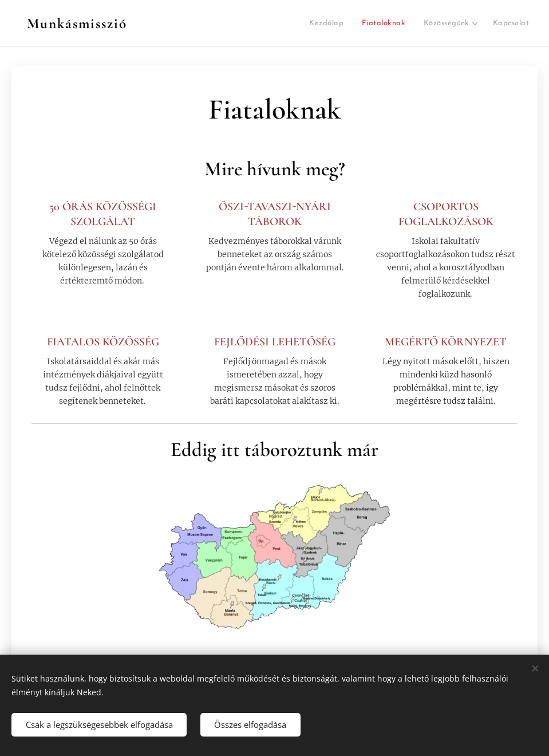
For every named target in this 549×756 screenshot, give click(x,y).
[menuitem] (242, 24)
